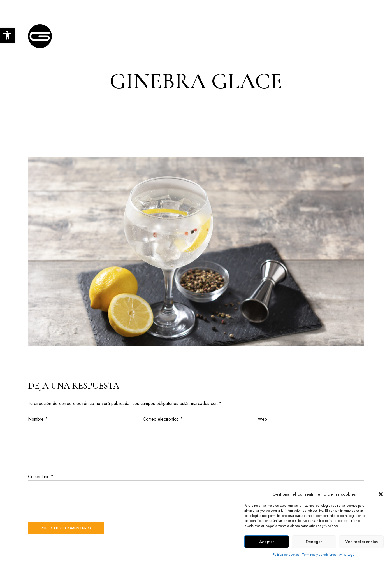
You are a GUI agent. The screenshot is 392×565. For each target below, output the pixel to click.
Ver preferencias (361, 542)
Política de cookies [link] (286, 555)
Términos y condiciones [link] (319, 555)
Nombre (38, 419)
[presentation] (71, 454)
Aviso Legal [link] (347, 555)
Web (262, 419)
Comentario (41, 477)
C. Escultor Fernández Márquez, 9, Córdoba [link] (68, 8)
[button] (381, 494)
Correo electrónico (163, 419)
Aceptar (267, 542)
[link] (7, 35)
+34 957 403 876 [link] (307, 8)
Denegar (314, 542)
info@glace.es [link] (350, 8)
